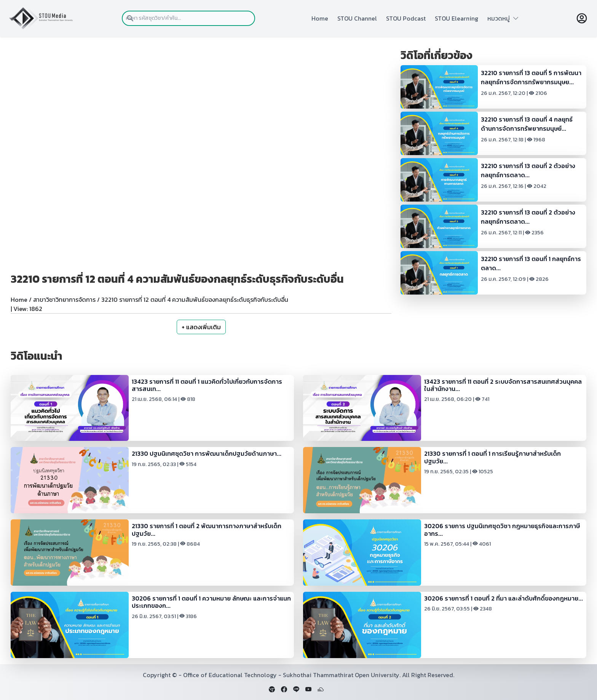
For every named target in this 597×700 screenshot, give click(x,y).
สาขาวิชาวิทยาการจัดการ (64, 300)
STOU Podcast (406, 18)
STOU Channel (357, 18)
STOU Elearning (457, 18)
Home (320, 18)
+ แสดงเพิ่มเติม (201, 327)
